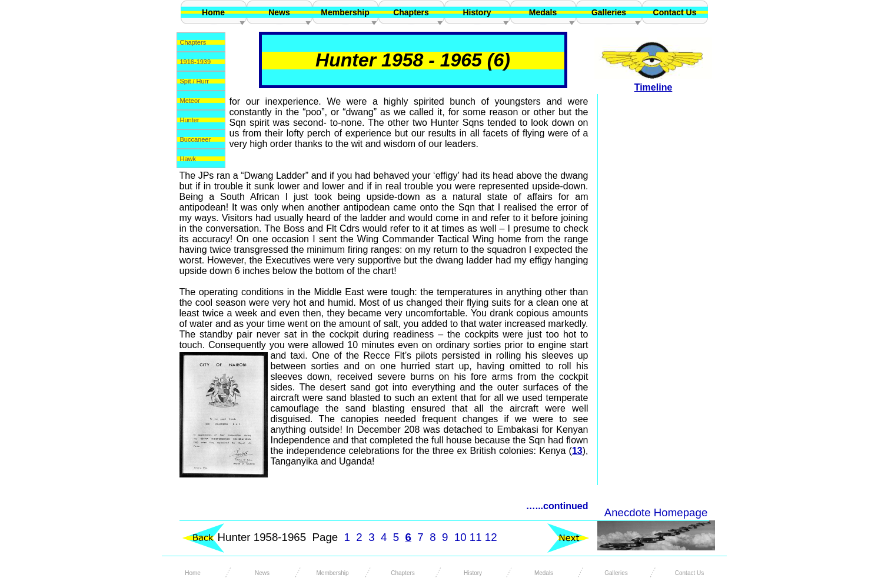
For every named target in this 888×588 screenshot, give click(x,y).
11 (476, 537)
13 (577, 451)
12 (491, 537)
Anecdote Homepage (656, 512)
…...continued (557, 506)
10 (460, 537)
